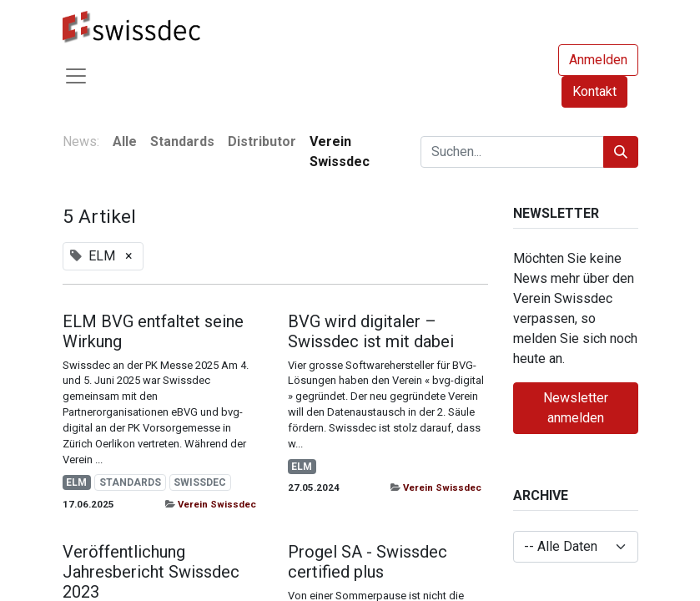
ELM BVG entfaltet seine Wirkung (153, 331)
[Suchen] (621, 152)
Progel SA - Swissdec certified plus (368, 562)
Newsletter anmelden (576, 408)
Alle (125, 141)
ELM (76, 482)
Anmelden (598, 60)
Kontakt (594, 91)
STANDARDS (130, 482)
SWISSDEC (200, 482)
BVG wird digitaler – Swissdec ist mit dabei (371, 331)
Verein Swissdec (217, 504)
